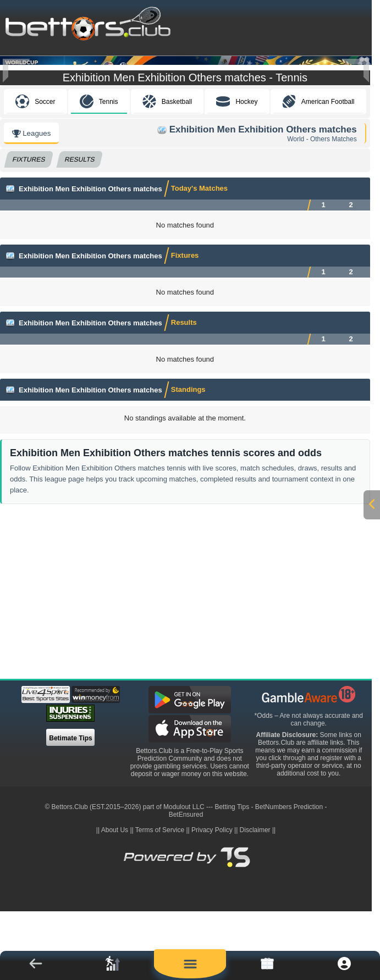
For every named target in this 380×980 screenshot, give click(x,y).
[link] (113, 965)
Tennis (99, 168)
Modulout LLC (184, 874)
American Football (318, 168)
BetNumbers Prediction (289, 874)
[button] (36, 965)
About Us (115, 897)
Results (80, 226)
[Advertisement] (189, 662)
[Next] (355, 71)
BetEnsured (186, 882)
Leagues (31, 200)
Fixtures (29, 226)
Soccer (35, 168)
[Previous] (16, 71)
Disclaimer (255, 897)
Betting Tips (232, 874)
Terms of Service (160, 897)
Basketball (167, 168)
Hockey (237, 168)
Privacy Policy (212, 897)
